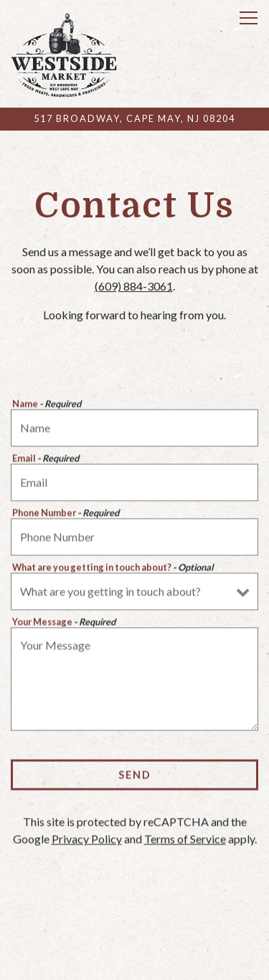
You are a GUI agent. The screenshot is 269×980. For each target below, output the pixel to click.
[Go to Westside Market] (134, 119)
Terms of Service (185, 840)
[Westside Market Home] (64, 54)
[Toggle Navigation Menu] (249, 18)
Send (135, 776)
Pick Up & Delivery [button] (134, 964)
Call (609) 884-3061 (135, 932)
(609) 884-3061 (134, 287)
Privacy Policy (87, 840)
